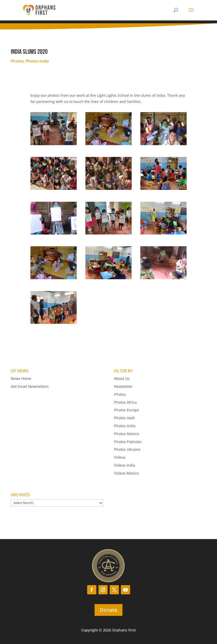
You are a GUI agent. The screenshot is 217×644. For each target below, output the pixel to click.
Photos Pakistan (128, 442)
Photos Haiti (124, 418)
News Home (21, 378)
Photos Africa (125, 402)
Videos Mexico (126, 473)
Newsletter (123, 386)
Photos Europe (127, 410)
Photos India (37, 61)
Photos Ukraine (127, 449)
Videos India (125, 465)
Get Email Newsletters (30, 386)
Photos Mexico (127, 434)
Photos (17, 61)
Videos (120, 457)
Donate (108, 610)
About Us (122, 378)
